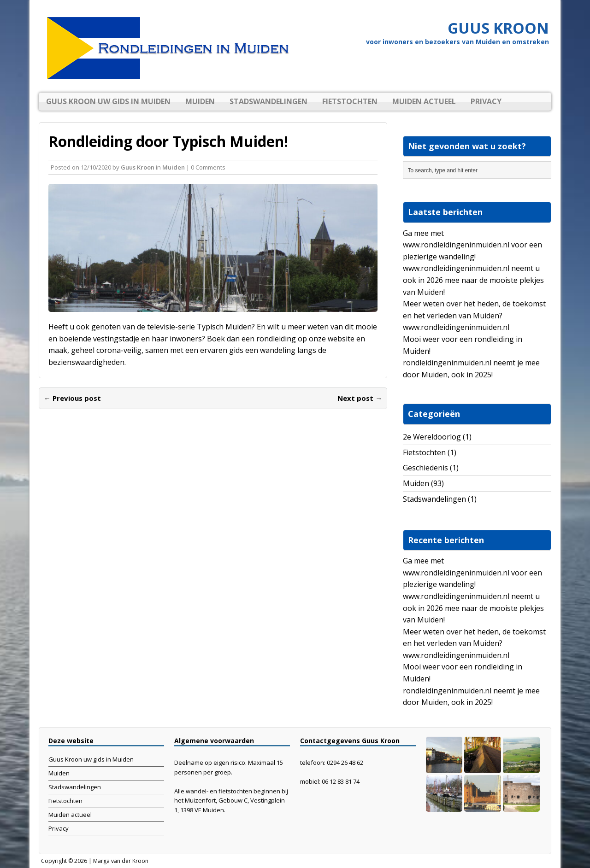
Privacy (486, 101)
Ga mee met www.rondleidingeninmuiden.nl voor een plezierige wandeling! (472, 245)
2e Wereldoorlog (432, 437)
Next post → (360, 398)
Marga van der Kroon (121, 861)
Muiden (200, 101)
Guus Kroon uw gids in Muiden (108, 101)
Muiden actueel (424, 101)
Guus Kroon (138, 167)
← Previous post (72, 398)
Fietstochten (350, 101)
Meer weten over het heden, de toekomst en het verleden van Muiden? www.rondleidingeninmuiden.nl (474, 315)
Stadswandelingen (268, 101)
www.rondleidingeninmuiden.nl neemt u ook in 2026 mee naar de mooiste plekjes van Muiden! (473, 280)
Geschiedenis (425, 468)
